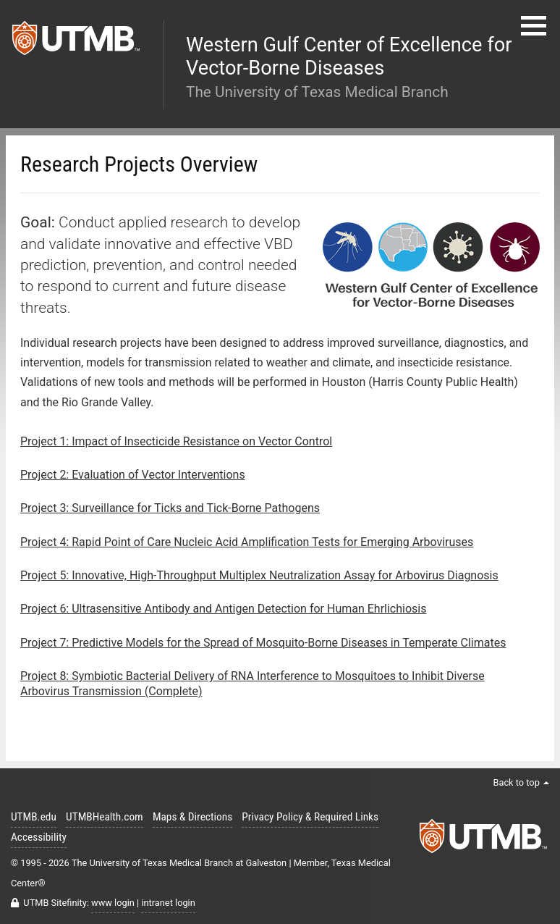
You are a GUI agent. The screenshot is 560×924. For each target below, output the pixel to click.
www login (113, 903)
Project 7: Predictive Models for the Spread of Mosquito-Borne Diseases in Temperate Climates (263, 643)
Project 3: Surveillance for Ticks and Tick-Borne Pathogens (170, 508)
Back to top (521, 782)
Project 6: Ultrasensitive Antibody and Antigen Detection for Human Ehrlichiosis (223, 609)
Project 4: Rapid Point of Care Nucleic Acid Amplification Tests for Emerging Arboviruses (247, 542)
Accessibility (39, 837)
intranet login (168, 903)
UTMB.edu (34, 817)
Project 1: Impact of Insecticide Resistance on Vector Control (176, 441)
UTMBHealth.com (105, 817)
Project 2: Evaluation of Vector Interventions (133, 475)
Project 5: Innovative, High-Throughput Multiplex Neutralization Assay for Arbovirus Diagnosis (259, 575)
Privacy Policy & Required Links (310, 817)
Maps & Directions (192, 817)
